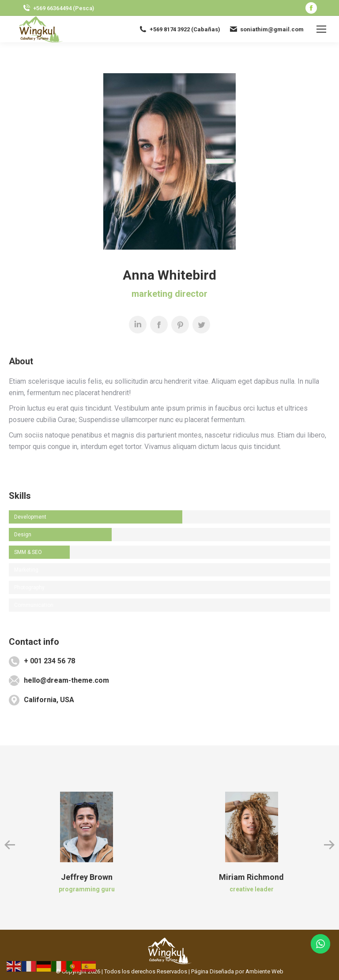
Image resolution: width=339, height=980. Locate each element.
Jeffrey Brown (87, 877)
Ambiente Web (264, 971)
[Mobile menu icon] (321, 29)
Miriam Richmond (251, 877)
